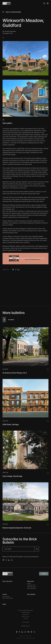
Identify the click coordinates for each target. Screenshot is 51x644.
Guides (29, 583)
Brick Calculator (32, 588)
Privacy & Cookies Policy (26, 636)
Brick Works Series (8, 598)
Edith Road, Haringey (11, 424)
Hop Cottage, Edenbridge (12, 476)
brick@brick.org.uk (26, 626)
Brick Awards (6, 596)
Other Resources (32, 587)
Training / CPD (31, 585)
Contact (44, 574)
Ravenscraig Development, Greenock (17, 528)
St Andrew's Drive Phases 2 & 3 (15, 373)
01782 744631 (26, 622)
